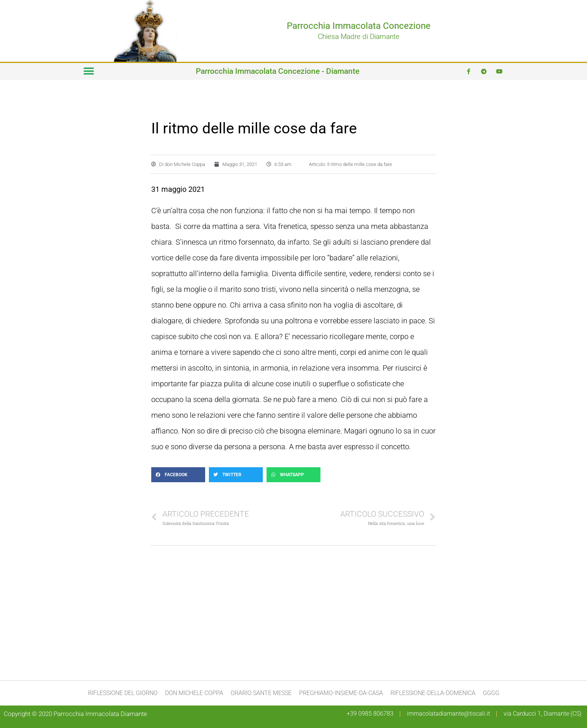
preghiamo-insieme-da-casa (341, 693)
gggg (491, 693)
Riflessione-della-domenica (433, 693)
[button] (89, 71)
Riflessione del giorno (123, 693)
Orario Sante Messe (261, 693)
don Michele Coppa (194, 693)
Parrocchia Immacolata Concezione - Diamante (278, 71)
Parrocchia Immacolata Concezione (359, 26)
